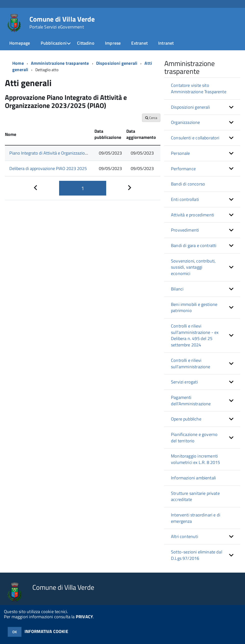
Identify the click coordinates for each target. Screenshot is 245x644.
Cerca (151, 118)
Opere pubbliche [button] (186, 419)
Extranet (139, 43)
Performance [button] (183, 169)
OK (15, 632)
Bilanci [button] (177, 289)
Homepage (20, 43)
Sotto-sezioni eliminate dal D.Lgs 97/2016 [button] (197, 555)
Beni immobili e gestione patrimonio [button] (194, 308)
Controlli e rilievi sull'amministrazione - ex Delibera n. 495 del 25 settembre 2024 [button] (195, 335)
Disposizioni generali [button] (190, 107)
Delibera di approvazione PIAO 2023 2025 (48, 168)
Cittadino (86, 43)
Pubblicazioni (54, 43)
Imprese (113, 43)
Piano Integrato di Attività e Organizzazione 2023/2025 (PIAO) (67, 153)
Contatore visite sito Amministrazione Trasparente (199, 88)
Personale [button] (181, 153)
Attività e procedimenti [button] (193, 215)
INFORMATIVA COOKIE (46, 631)
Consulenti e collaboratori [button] (195, 138)
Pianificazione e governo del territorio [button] (194, 438)
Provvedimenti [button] (185, 230)
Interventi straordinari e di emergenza (196, 518)
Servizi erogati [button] (184, 382)
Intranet (166, 43)
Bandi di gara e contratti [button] (194, 245)
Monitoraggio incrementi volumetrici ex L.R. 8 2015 (196, 459)
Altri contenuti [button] (185, 536)
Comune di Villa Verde (62, 23)
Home (18, 63)
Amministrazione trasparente (60, 63)
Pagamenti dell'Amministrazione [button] (191, 401)
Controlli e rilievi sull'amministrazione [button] (191, 363)
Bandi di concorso (188, 184)
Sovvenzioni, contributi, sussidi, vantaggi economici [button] (193, 267)
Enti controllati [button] (185, 199)
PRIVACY (84, 617)
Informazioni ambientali (193, 478)
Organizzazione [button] (186, 122)
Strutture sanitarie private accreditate (195, 496)
